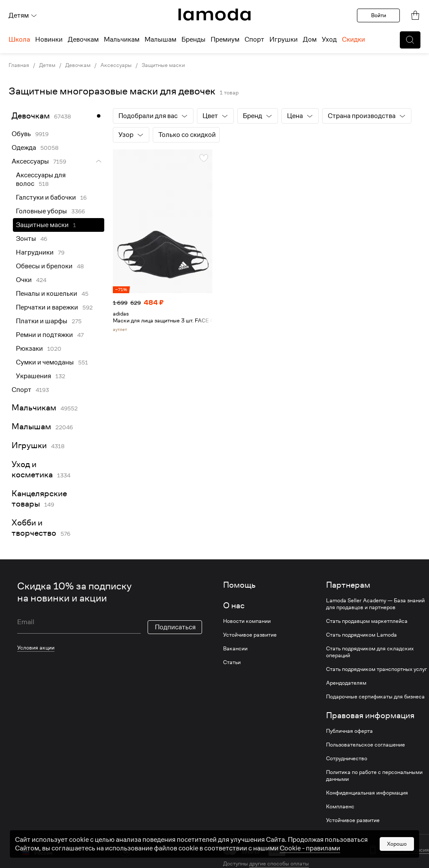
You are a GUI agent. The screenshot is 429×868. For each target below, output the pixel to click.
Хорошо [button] (397, 844)
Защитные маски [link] (42, 225)
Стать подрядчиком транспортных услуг (376, 669)
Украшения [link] (33, 376)
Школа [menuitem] (19, 39)
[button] (410, 40)
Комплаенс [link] (340, 807)
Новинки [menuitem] (49, 39)
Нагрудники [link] (35, 252)
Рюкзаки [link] (29, 349)
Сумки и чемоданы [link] (45, 362)
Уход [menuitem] (329, 39)
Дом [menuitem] (310, 39)
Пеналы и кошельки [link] (47, 294)
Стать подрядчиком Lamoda (361, 635)
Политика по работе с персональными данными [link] (374, 776)
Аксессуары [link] (116, 65)
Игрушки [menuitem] (284, 39)
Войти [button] (379, 15)
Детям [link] (47, 65)
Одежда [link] (24, 148)
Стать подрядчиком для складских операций (370, 652)
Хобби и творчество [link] (34, 528)
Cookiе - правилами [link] (310, 848)
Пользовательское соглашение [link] (366, 745)
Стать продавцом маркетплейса (367, 621)
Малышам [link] (31, 426)
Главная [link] (19, 65)
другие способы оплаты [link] (279, 863)
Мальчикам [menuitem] (122, 39)
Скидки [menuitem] (353, 39)
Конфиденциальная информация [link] (367, 793)
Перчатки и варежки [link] (47, 307)
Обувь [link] (21, 134)
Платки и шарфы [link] (42, 321)
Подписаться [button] (175, 627)
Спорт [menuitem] (254, 39)
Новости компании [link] (247, 621)
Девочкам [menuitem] (83, 39)
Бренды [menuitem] (193, 39)
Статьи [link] (232, 662)
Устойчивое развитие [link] (250, 635)
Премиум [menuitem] (225, 39)
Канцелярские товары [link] (39, 499)
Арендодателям (346, 683)
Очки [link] (24, 280)
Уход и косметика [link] (32, 469)
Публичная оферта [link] (349, 731)
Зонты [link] (26, 239)
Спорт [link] (21, 390)
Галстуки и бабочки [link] (46, 197)
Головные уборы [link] (41, 211)
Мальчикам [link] (34, 408)
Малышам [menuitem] (160, 39)
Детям (23, 15)
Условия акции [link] (36, 648)
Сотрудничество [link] (347, 759)
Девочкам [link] (78, 65)
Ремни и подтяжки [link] (44, 335)
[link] (214, 15)
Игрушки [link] (29, 445)
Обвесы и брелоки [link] (44, 266)
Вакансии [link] (235, 649)
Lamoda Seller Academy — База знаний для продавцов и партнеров (375, 604)
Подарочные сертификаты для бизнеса (375, 697)
